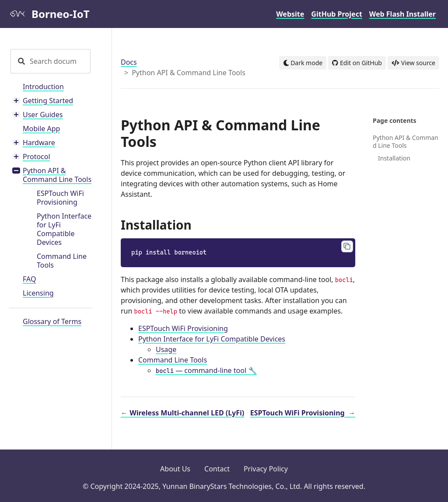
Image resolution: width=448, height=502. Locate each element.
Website (290, 14)
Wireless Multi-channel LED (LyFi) (182, 413)
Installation (394, 158)
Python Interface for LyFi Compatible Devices (64, 229)
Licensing (38, 293)
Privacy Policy (266, 469)
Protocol (37, 157)
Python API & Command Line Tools (57, 175)
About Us (175, 469)
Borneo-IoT (49, 14)
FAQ (29, 279)
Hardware (39, 143)
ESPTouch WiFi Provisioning (60, 198)
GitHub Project (337, 14)
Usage (166, 349)
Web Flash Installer (402, 14)
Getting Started (48, 101)
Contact (217, 469)
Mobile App (41, 129)
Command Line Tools (62, 261)
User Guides (43, 115)
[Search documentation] (59, 61)
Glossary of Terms (52, 321)
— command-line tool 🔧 (206, 370)
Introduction (43, 87)
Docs (129, 62)
